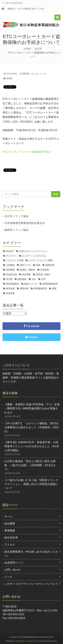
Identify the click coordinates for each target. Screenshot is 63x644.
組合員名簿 (11, 538)
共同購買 (10, 270)
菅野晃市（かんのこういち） (35, 74)
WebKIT (10, 251)
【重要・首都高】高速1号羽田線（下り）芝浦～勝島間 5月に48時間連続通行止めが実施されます (32, 408)
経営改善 (10, 289)
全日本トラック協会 (16, 216)
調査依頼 (24, 289)
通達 (54, 289)
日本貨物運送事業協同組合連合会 (25, 223)
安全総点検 (12, 274)
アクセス (10, 545)
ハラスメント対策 (15, 260)
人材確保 (10, 265)
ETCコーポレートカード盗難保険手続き (27, 152)
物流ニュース (31, 284)
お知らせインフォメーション (33, 251)
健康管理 (50, 265)
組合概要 (10, 523)
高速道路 (10, 293)
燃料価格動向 (13, 284)
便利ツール (25, 265)
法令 (34, 279)
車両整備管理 (40, 289)
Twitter (32, 337)
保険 (38, 265)
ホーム (8, 516)
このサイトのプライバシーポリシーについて (31, 584)
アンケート (12, 256)
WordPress (20, 641)
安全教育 (45, 270)
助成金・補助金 (27, 270)
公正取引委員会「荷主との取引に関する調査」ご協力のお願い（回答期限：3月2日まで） (30, 465)
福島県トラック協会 (16, 230)
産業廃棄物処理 (50, 284)
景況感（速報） (44, 274)
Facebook (31, 326)
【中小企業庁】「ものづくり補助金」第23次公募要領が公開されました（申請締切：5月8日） (31, 427)
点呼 (43, 279)
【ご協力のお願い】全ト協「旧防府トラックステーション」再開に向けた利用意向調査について (31, 484)
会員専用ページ (14, 563)
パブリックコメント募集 (41, 260)
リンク (8, 577)
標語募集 (22, 279)
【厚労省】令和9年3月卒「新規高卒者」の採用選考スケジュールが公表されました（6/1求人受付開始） (32, 446)
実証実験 (26, 274)
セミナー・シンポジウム (34, 256)
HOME (27, 49)
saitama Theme (33, 641)
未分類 (38, 49)
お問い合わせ (12, 570)
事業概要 (10, 531)
